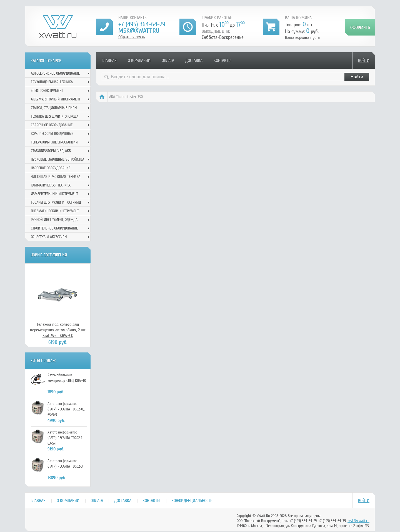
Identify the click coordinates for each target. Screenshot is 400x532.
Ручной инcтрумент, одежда (54, 220)
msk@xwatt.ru (139, 31)
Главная (109, 60)
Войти (364, 60)
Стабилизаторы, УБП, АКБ (51, 151)
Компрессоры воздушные (52, 134)
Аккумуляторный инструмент (56, 99)
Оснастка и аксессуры (49, 237)
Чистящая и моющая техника (56, 177)
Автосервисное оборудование (55, 73)
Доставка (194, 60)
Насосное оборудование (51, 168)
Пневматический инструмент (55, 211)
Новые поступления (49, 255)
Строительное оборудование (54, 228)
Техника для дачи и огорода (55, 116)
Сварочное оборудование (52, 125)
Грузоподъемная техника (52, 82)
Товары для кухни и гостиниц (56, 202)
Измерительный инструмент (54, 194)
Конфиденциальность (192, 501)
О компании (139, 60)
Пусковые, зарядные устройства (57, 159)
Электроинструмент (47, 91)
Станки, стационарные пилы (54, 108)
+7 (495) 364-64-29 (142, 24)
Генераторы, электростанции (54, 142)
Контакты (222, 60)
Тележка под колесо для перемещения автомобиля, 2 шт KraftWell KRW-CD (58, 330)
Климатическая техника (51, 185)
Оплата (168, 60)
